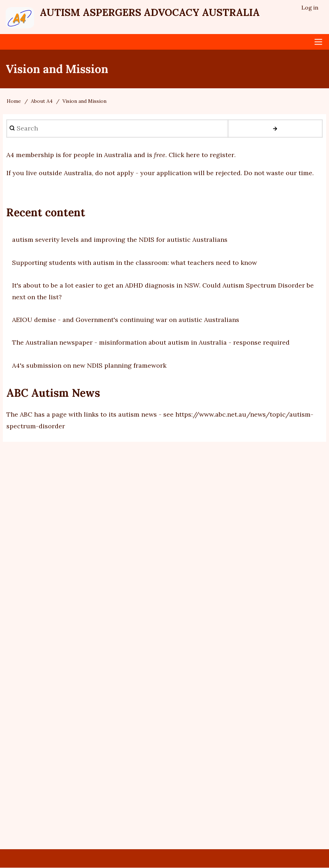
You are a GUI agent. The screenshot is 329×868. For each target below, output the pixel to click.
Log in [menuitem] (310, 7)
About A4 (42, 101)
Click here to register (201, 155)
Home (14, 101)
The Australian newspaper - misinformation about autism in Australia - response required (151, 343)
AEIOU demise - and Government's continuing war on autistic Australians (126, 320)
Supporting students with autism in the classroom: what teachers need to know (135, 263)
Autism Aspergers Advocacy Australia (151, 12)
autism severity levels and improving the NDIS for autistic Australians (120, 240)
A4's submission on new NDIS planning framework (89, 365)
